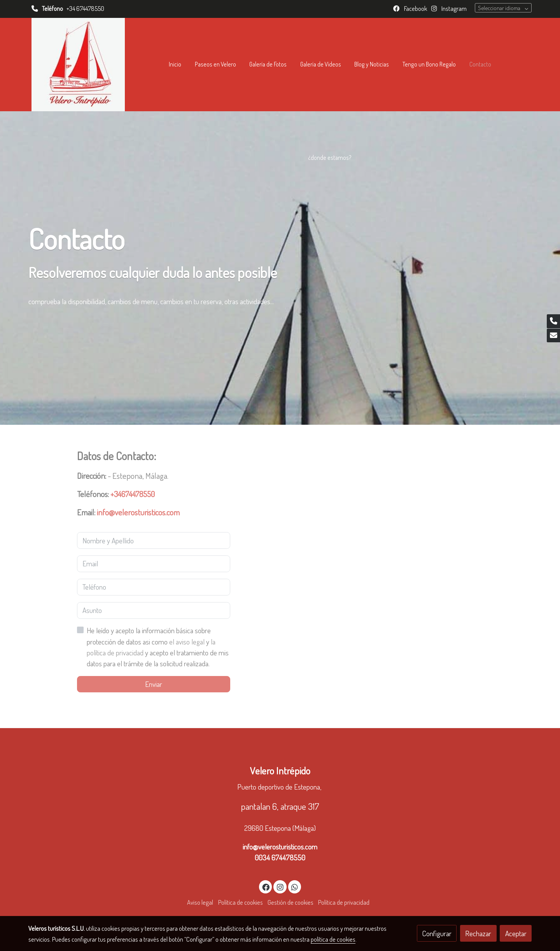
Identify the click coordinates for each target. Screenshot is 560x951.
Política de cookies (241, 902)
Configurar (437, 933)
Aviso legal (200, 902)
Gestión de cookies (290, 902)
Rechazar (478, 933)
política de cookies (333, 939)
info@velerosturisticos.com (280, 847)
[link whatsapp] (295, 887)
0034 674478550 (280, 857)
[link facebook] (266, 887)
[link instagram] (280, 887)
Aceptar (516, 933)
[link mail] (553, 336)
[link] (78, 65)
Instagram (453, 8)
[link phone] (553, 321)
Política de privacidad (344, 902)
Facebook (415, 8)
